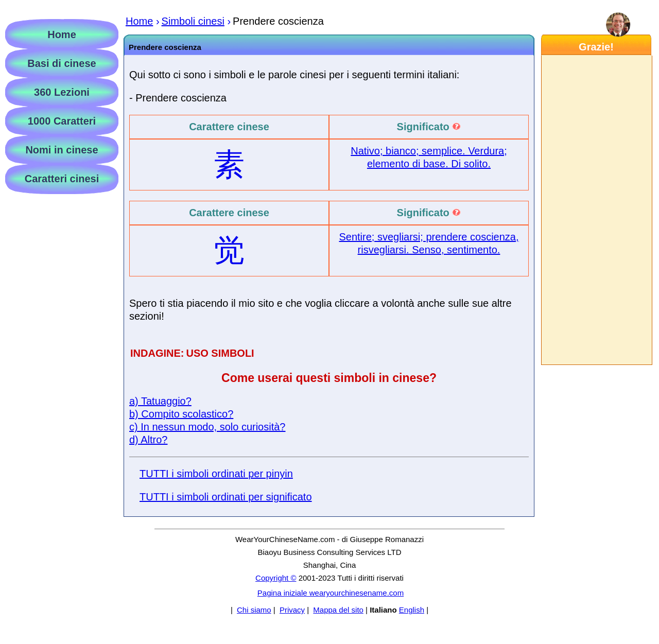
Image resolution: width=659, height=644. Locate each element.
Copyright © (276, 578)
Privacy (292, 610)
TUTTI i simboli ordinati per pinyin (216, 474)
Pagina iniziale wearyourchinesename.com (331, 593)
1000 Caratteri (62, 121)
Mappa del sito (338, 610)
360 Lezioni (62, 92)
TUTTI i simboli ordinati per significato (226, 497)
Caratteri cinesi (62, 179)
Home (62, 34)
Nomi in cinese (62, 150)
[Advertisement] (596, 210)
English (412, 610)
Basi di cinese (62, 63)
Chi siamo (254, 610)
